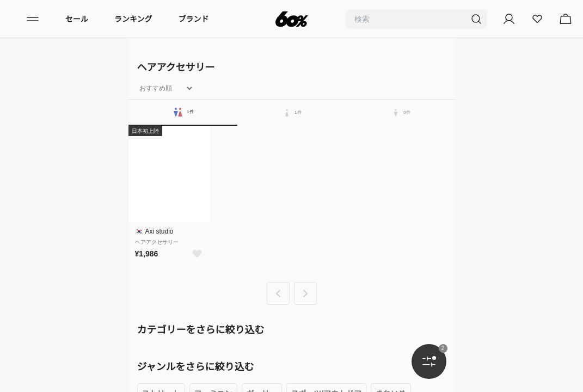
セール (77, 19)
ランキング (133, 19)
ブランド (194, 19)
